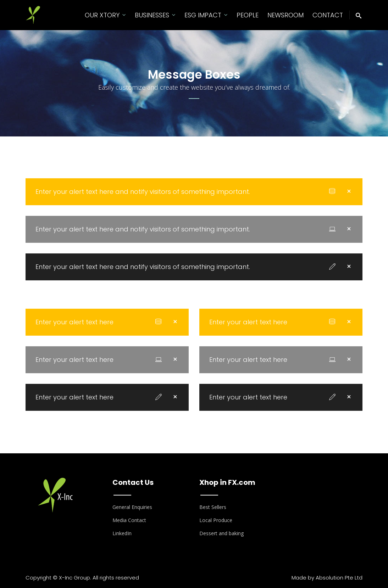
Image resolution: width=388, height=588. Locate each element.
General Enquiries (132, 507)
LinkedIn (122, 533)
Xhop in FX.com (227, 482)
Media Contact (129, 520)
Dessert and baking (221, 533)
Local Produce (216, 520)
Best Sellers (213, 507)
